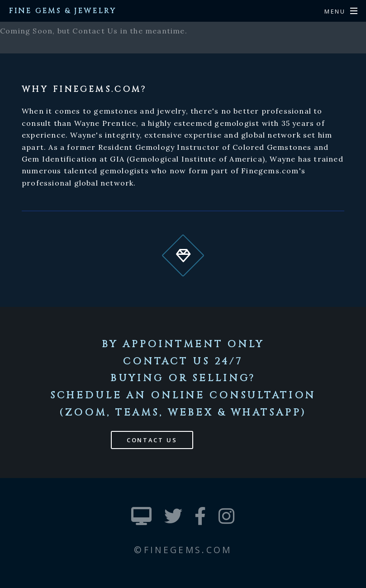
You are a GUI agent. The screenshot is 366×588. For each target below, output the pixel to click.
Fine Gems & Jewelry (63, 11)
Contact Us (152, 440)
